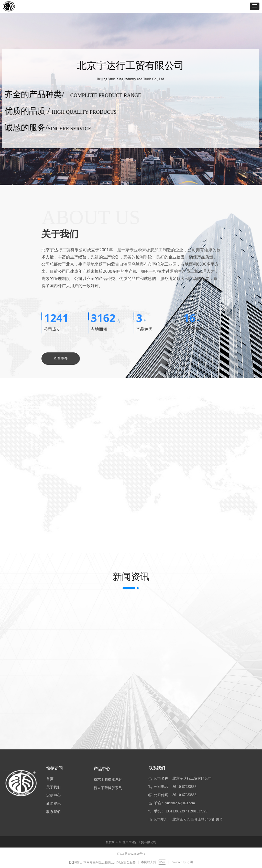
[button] (255, 6)
